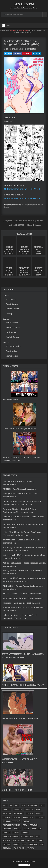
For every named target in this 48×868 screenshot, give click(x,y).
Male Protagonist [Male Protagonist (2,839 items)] (10, 837)
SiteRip (9, 314)
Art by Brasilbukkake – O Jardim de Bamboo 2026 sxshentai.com (24, 557)
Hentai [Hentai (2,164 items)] (16, 833)
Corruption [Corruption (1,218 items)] (28, 817)
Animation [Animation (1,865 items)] (29, 810)
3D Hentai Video (13, 346)
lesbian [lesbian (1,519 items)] (25, 833)
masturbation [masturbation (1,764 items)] (27, 837)
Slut (42, 204)
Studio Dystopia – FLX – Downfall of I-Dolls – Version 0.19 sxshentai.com (24, 549)
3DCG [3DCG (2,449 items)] (17, 806)
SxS (7, 49)
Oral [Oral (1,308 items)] (40, 840)
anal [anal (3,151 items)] (42, 806)
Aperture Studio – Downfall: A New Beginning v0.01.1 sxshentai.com (19, 511)
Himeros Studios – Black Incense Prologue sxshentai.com (23, 526)
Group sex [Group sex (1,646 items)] (37, 829)
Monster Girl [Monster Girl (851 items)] (18, 840)
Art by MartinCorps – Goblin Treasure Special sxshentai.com (24, 564)
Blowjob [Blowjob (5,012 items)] (6, 817)
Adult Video (11, 351)
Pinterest (27, 54)
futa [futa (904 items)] (25, 825)
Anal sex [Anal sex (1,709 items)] (7, 810)
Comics (6, 295)
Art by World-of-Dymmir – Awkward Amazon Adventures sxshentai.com (24, 580)
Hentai (35, 204)
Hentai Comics (23, 30)
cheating (19, 204)
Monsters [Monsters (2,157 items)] (31, 840)
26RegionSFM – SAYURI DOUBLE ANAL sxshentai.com (21, 495)
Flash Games (11, 332)
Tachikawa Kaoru (11, 400)
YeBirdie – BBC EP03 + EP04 (17, 790)
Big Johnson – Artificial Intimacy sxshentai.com (18, 483)
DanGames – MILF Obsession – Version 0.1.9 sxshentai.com (23, 518)
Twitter (8, 54)
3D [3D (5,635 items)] (11, 806)
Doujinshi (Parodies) (27, 204)
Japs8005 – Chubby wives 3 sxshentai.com (23, 598)
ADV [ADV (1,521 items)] (23, 806)
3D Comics (10, 299)
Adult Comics (12, 304)
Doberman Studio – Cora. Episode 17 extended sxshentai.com (20, 617)
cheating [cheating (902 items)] (17, 817)
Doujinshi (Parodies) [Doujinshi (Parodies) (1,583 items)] (11, 821)
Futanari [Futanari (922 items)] (34, 825)
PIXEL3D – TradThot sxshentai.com (19, 489)
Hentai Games (12, 337)
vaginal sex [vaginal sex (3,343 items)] (19, 848)
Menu (8, 26)
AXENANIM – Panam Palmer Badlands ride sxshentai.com (23, 587)
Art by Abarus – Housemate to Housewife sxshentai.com (23, 572)
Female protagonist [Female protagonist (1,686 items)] (11, 825)
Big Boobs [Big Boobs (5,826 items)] (7, 813)
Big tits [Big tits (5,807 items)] (39, 813)
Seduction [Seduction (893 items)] (33, 844)
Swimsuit (7, 207)
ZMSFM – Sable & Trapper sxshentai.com (22, 594)
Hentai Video (12, 356)
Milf (39, 204)
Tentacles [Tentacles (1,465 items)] (7, 848)
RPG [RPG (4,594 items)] (24, 844)
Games (6, 319)
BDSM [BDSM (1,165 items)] (38, 810)
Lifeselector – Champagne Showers (19, 429)
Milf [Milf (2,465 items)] (38, 837)
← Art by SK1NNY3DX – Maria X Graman (24, 225)
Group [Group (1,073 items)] (27, 829)
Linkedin (37, 54)
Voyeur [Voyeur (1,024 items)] (31, 848)
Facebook (17, 54)
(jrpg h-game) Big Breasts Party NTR (23, 685)
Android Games (13, 327)
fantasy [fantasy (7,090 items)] (26, 821)
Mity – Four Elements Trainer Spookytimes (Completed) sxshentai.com (23, 534)
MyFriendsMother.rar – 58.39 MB (22, 189)
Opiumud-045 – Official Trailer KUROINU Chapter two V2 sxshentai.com (22, 503)
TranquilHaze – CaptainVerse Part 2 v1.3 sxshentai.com (22, 541)
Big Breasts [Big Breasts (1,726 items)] (19, 813)
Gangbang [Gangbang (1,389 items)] (7, 829)
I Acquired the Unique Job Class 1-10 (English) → (24, 221)
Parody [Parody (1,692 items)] (16, 844)
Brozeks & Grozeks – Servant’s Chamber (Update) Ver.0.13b (21, 459)
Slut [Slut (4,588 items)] (42, 844)
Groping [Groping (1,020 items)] (18, 829)
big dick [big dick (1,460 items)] (30, 813)
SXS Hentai (24, 4)
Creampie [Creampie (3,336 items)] (40, 817)
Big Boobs (13, 204)
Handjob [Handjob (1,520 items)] (6, 833)
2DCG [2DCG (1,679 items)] (5, 806)
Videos (6, 342)
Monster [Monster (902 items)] (6, 840)
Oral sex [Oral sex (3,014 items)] (7, 844)
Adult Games (12, 323)
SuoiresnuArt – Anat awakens (20, 718)
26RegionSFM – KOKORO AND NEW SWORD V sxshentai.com (24, 609)
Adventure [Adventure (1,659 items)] (33, 806)
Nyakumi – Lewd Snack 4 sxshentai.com (22, 603)
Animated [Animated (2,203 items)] (18, 810)
